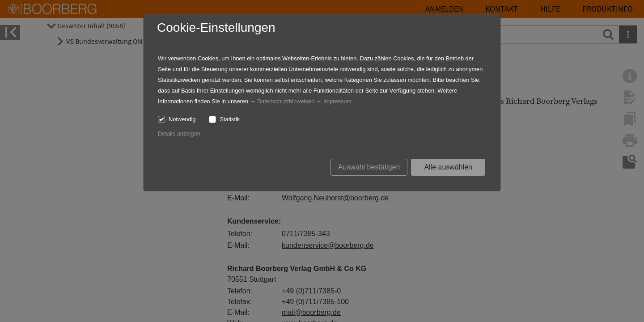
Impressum (337, 101)
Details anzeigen (179, 133)
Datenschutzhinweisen (286, 101)
